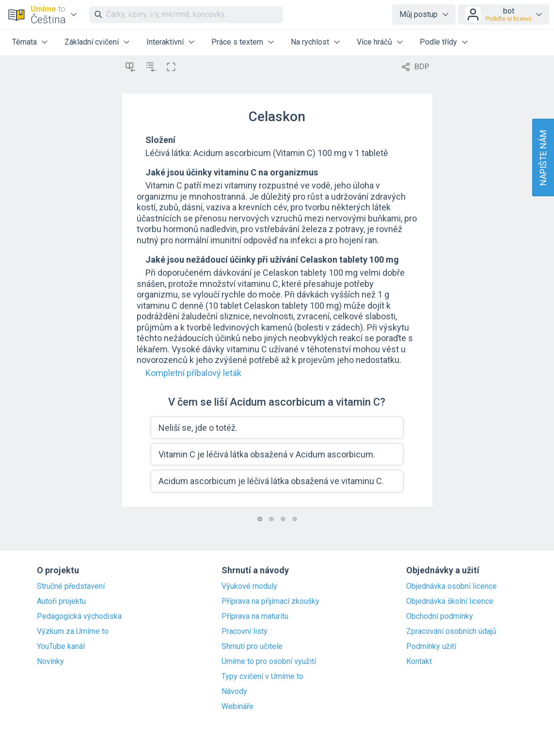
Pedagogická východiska (79, 616)
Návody (234, 692)
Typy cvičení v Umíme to (262, 677)
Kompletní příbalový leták (193, 373)
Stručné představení (71, 586)
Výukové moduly (249, 586)
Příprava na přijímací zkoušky (270, 601)
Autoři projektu (61, 601)
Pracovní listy (245, 631)
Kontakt (419, 661)
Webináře (237, 707)
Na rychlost (310, 42)
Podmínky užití (431, 646)
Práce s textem (237, 42)
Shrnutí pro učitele (252, 646)
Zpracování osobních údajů (451, 631)
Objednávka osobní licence (451, 586)
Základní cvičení (92, 42)
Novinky (50, 661)
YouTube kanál (61, 646)
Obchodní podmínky (440, 616)
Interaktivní (165, 42)
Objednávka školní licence (450, 601)
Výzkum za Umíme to (73, 631)
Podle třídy (438, 42)
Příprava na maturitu (255, 616)
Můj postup (419, 14)
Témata (24, 42)
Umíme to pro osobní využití (269, 661)
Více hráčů (374, 42)
